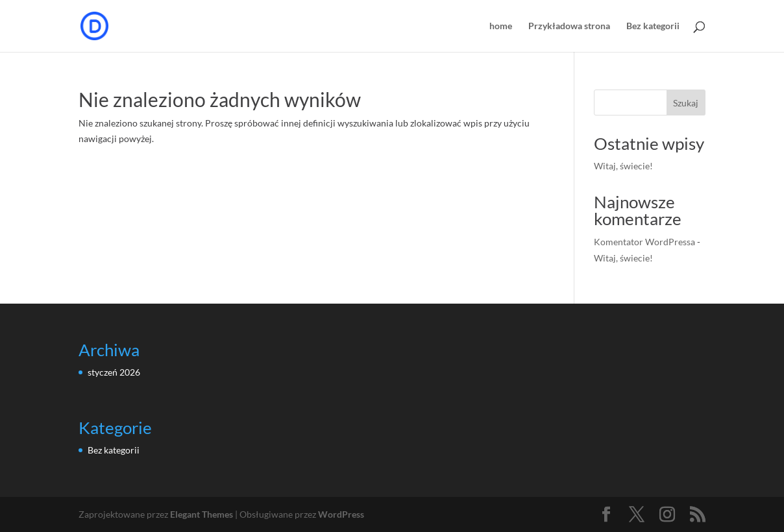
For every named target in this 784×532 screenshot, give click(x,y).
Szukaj (686, 103)
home (501, 26)
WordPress (341, 514)
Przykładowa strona (569, 26)
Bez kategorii (653, 26)
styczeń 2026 (114, 372)
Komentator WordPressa (644, 242)
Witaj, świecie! (623, 166)
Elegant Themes (202, 514)
